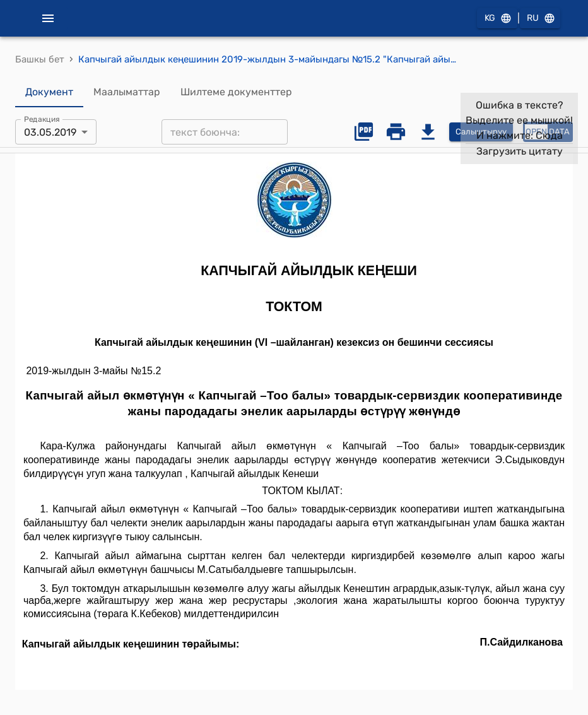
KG (497, 19)
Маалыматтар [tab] (127, 92)
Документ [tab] (49, 92)
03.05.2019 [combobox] (50, 132)
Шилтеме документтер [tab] (236, 92)
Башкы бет (40, 59)
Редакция (42, 119)
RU (540, 19)
